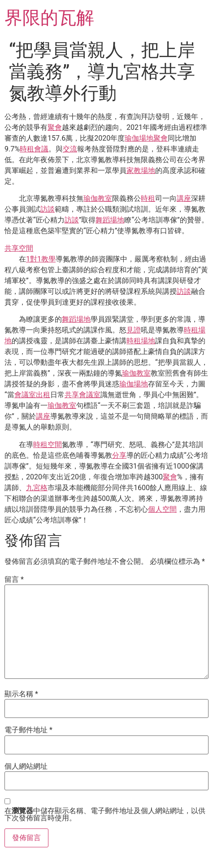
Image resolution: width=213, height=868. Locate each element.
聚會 (55, 127)
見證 (134, 330)
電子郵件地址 (28, 730)
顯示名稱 (21, 694)
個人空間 (162, 509)
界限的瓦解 (49, 18)
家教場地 (141, 170)
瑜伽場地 (139, 138)
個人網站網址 (26, 766)
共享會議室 (83, 395)
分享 (119, 455)
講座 (184, 198)
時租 (148, 198)
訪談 (48, 209)
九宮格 (37, 488)
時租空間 (48, 445)
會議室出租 (32, 395)
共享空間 (19, 248)
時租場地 (141, 341)
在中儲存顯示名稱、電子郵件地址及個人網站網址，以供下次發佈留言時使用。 (105, 815)
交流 (70, 149)
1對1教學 (41, 259)
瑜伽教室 (98, 198)
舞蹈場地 (110, 220)
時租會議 (34, 149)
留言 (14, 580)
